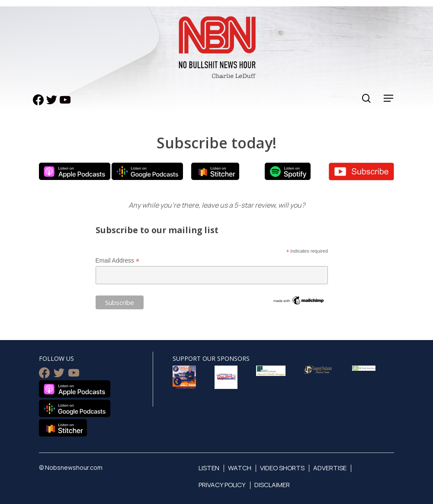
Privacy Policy (222, 485)
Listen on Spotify (288, 171)
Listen (209, 468)
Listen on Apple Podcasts (75, 171)
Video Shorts (282, 468)
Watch (240, 468)
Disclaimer (272, 485)
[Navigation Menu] (389, 98)
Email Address (118, 261)
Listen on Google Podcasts (147, 171)
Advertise (330, 468)
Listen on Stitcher (215, 171)
